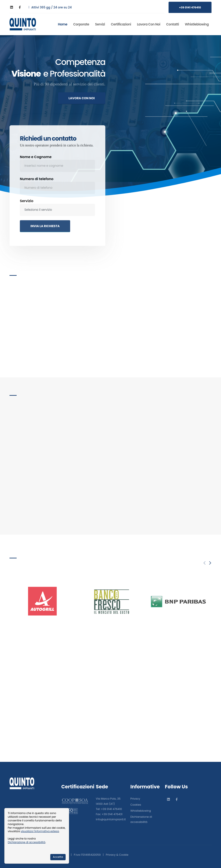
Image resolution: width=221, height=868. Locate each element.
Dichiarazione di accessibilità (27, 842)
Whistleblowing (197, 24)
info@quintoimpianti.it (111, 819)
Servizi (100, 24)
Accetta (58, 857)
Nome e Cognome (36, 164)
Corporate (81, 24)
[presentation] (210, 563)
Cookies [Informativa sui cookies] (136, 805)
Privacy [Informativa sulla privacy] (135, 799)
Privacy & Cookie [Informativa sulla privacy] (117, 855)
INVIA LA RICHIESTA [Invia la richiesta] (45, 233)
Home (62, 24)
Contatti (173, 24)
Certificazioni (121, 24)
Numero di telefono (37, 186)
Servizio (27, 208)
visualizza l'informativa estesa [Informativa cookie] (40, 831)
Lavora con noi (149, 24)
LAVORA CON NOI (82, 102)
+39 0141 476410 (190, 7)
